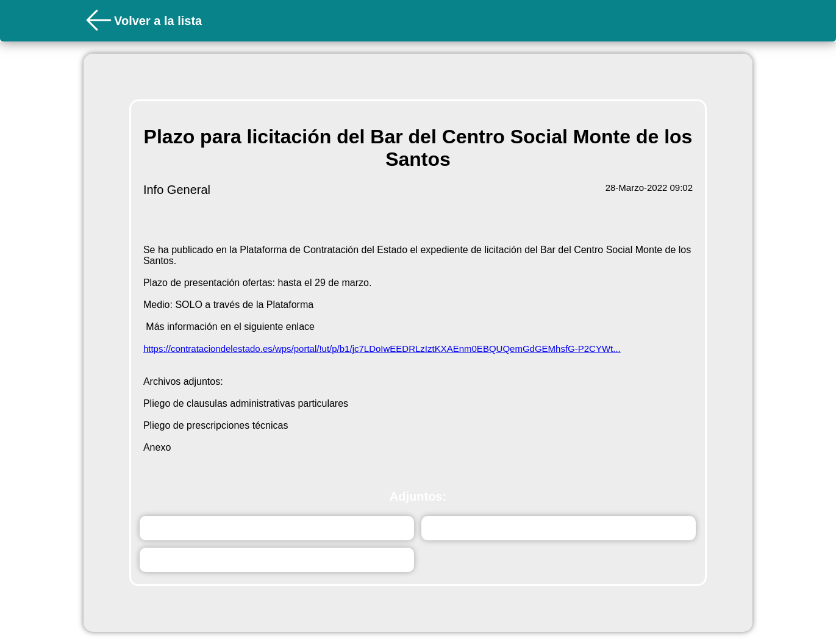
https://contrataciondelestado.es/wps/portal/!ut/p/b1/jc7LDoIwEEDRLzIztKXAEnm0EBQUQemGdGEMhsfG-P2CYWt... (382, 349)
